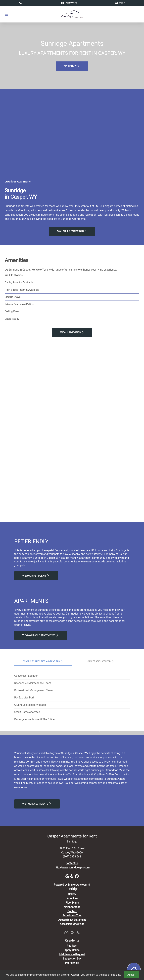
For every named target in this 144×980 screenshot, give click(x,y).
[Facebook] (77, 938)
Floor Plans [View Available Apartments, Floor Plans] (72, 965)
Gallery (72, 957)
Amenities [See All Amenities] (72, 961)
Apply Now (72, 66)
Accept (131, 975)
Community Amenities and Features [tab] (43, 661)
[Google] (68, 938)
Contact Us (72, 926)
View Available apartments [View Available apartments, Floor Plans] (41, 635)
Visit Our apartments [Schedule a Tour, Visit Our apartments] (37, 866)
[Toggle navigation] (6, 14)
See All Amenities (72, 332)
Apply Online (69, 3)
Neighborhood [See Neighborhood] (72, 969)
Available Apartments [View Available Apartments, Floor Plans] (72, 231)
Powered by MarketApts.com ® (72, 947)
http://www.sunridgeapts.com (72, 930)
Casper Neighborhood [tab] (101, 661)
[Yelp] (72, 938)
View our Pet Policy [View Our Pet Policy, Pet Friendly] (36, 576)
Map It (120, 3)
